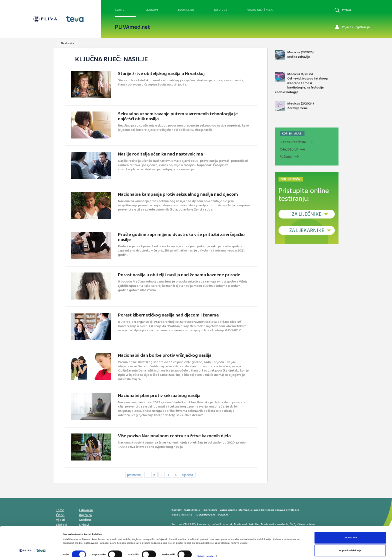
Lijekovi (152, 10)
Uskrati (350, 545)
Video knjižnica (260, 10)
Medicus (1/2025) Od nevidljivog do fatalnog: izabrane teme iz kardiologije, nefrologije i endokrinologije (301, 83)
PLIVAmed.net (132, 27)
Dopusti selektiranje (350, 532)
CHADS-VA (289, 149)
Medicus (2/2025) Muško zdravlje (294, 55)
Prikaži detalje (205, 538)
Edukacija (186, 10)
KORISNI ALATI (292, 133)
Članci (120, 10)
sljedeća (187, 475)
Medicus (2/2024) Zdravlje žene (294, 106)
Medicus (221, 10)
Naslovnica (68, 43)
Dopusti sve (350, 519)
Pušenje (286, 157)
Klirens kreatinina (293, 142)
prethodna (134, 475)
